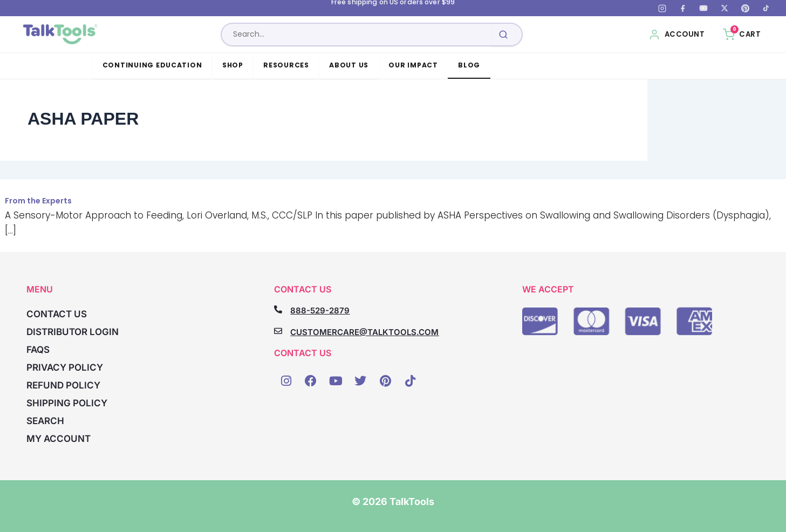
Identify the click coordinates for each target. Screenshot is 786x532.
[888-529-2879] (278, 309)
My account (59, 439)
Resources (286, 65)
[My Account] (677, 35)
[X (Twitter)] (725, 8)
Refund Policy (63, 385)
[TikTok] (766, 8)
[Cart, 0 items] (742, 35)
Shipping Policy (67, 403)
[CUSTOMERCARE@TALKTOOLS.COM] (278, 331)
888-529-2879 (320, 311)
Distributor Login (73, 332)
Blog (469, 65)
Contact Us (57, 314)
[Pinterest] (745, 8)
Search (45, 421)
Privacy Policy (65, 367)
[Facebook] (683, 8)
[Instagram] (662, 8)
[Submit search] (504, 35)
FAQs (38, 350)
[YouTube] (703, 8)
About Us (349, 65)
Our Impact (413, 65)
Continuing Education (152, 65)
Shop (233, 65)
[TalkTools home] (61, 35)
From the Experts (38, 201)
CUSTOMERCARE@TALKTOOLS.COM (364, 332)
